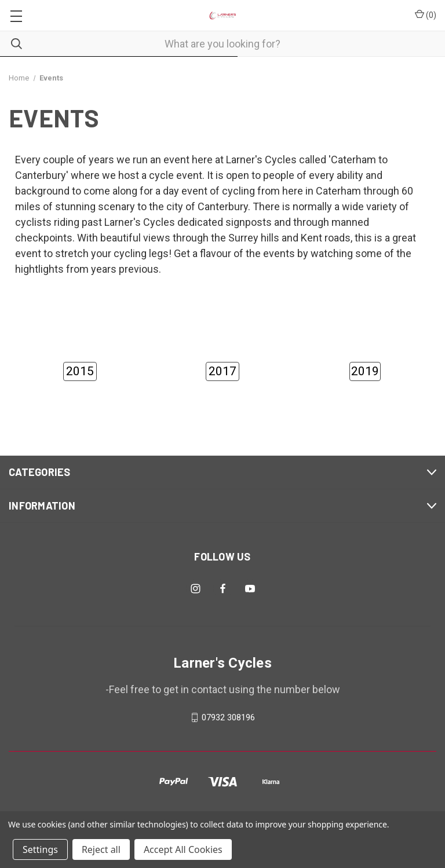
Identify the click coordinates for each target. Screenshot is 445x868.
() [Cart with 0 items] (426, 14)
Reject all (101, 849)
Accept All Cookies (183, 849)
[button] (80, 372)
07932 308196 (228, 717)
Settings (40, 849)
